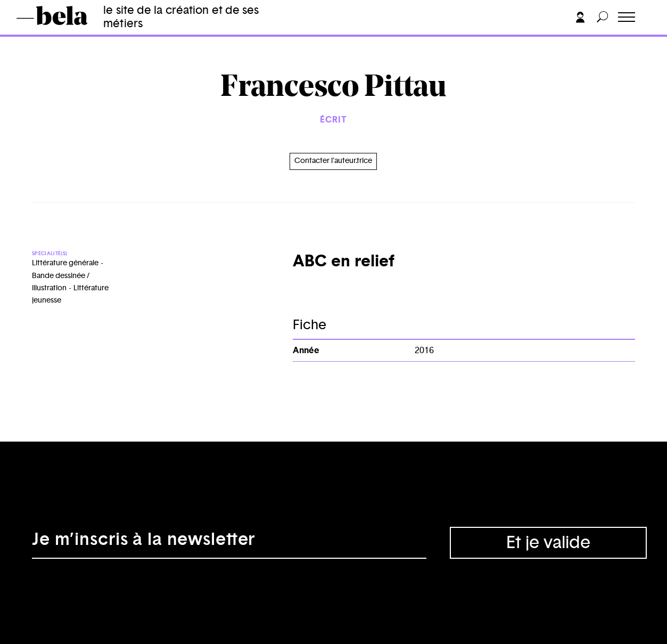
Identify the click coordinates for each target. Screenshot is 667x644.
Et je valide (548, 543)
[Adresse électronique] (229, 543)
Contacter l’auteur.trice (333, 161)
